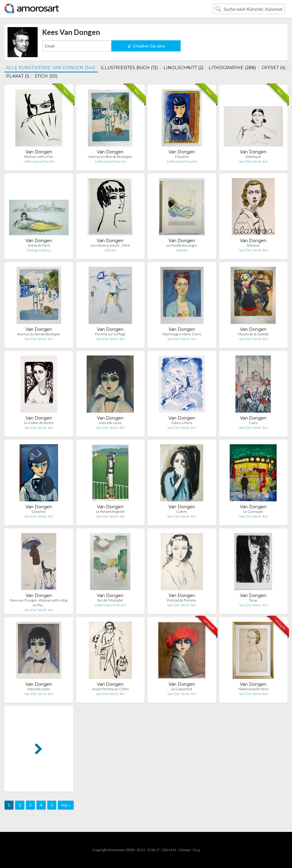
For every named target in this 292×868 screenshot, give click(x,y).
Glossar (185, 850)
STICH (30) (46, 76)
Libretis (110, 250)
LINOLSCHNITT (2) (183, 68)
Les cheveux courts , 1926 (110, 245)
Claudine (182, 157)
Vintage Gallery (39, 250)
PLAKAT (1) (18, 76)
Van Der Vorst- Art (253, 161)
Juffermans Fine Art (39, 161)
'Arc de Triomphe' (110, 600)
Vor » (66, 805)
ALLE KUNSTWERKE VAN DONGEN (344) (51, 68)
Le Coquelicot (182, 689)
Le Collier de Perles (39, 423)
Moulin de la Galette (253, 334)
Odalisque (253, 157)
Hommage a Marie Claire (182, 334)
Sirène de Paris (39, 245)
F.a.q (197, 850)
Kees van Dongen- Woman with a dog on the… (39, 603)
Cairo (253, 423)
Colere (182, 511)
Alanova (253, 245)
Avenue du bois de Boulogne (39, 334)
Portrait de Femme (182, 600)
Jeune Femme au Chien (110, 689)
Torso (253, 600)
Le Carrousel (253, 511)
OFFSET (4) (273, 68)
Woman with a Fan (39, 157)
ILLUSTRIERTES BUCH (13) (129, 68)
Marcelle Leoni (110, 423)
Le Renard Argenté (110, 511)
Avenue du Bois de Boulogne (110, 157)
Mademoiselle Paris (253, 689)
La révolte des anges (182, 245)
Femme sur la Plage (110, 334)
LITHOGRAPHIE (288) (232, 68)
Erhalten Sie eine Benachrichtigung (146, 47)
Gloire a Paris (182, 423)
